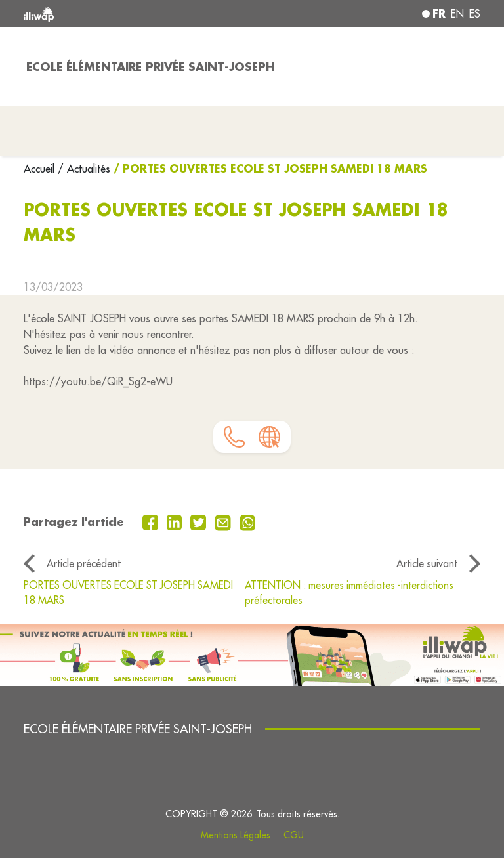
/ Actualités (84, 169)
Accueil (41, 169)
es (475, 14)
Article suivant (427, 563)
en (457, 14)
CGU (294, 835)
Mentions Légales (236, 835)
